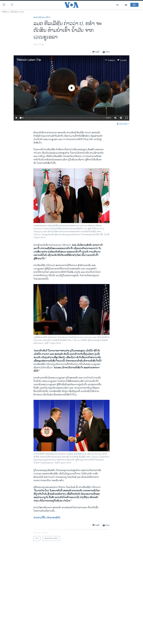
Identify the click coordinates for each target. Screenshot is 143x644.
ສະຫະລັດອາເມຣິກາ (42, 17)
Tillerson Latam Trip (29, 60)
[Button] (96, 52)
